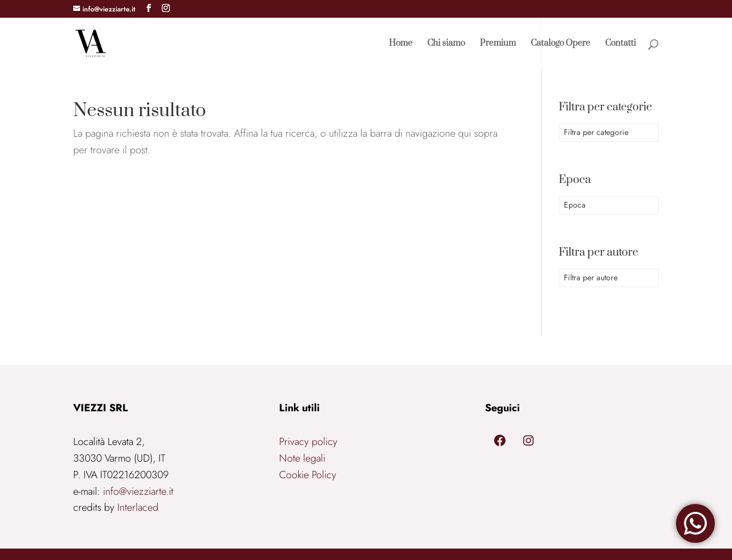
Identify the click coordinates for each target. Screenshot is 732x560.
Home (401, 44)
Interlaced (138, 507)
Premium (498, 44)
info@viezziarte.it (138, 491)
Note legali (302, 458)
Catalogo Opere (560, 44)
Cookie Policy (308, 475)
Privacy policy (308, 442)
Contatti (620, 44)
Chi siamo (446, 44)
